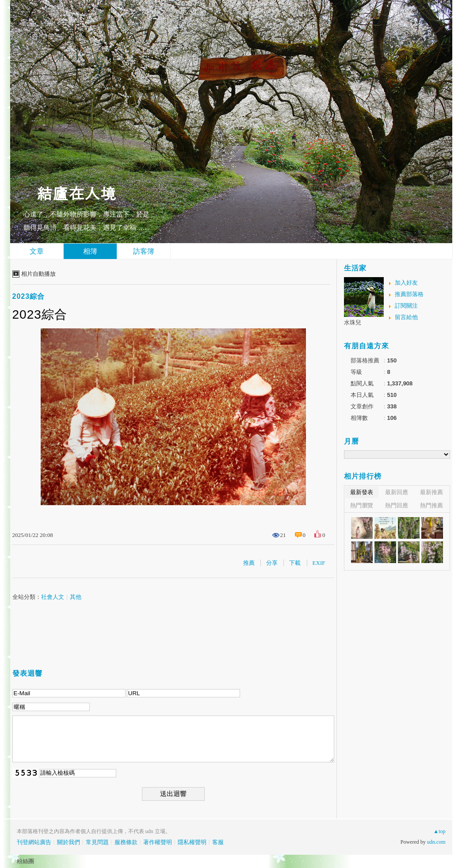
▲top (439, 831)
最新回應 (397, 492)
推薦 (249, 563)
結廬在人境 (76, 192)
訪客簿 (144, 251)
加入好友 (406, 283)
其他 (76, 597)
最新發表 (362, 492)
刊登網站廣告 (34, 842)
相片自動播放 (38, 274)
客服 (218, 842)
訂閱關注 (406, 306)
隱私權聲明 (192, 842)
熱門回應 (397, 505)
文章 (37, 251)
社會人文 (53, 597)
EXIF (319, 563)
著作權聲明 (158, 842)
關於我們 (69, 842)
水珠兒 (353, 322)
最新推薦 (431, 492)
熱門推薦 (431, 505)
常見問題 (97, 842)
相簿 (90, 251)
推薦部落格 (409, 294)
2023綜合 (29, 296)
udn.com (436, 842)
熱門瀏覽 (362, 505)
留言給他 (406, 317)
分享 (272, 563)
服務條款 (126, 842)
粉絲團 (25, 861)
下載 (295, 563)
